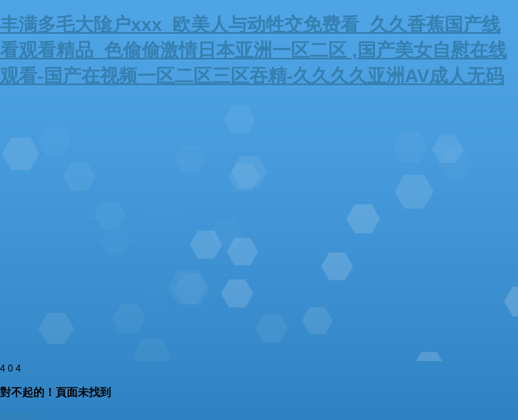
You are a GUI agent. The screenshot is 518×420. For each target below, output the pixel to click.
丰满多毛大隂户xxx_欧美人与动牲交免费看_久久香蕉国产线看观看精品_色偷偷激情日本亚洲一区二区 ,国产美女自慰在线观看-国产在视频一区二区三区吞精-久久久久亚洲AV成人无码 (253, 50)
